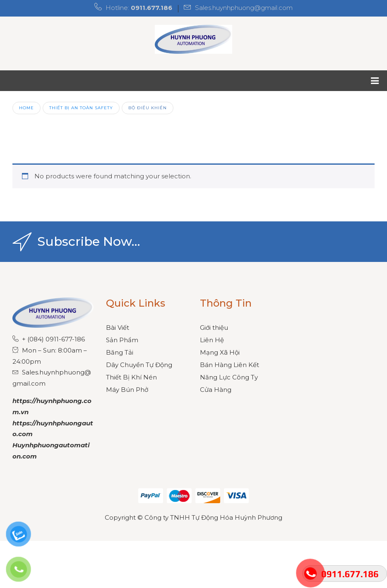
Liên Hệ (212, 340)
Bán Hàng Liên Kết (230, 365)
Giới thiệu (214, 328)
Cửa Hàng (216, 390)
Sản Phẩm (122, 340)
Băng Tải (120, 352)
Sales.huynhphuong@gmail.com (244, 8)
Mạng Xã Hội (220, 352)
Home (26, 108)
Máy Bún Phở (127, 390)
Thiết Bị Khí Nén (131, 377)
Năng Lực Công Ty (229, 377)
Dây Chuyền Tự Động (139, 365)
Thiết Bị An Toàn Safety (81, 108)
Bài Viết (118, 328)
